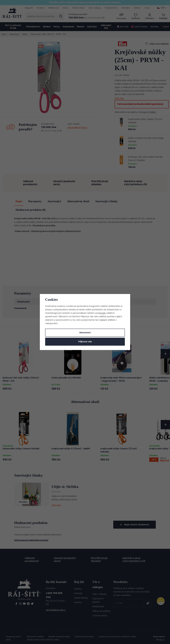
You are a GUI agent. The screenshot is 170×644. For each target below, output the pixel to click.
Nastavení (85, 333)
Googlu (102, 313)
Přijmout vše (85, 342)
